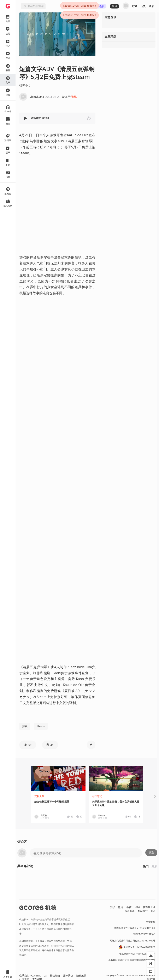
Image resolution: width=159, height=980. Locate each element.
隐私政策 (81, 976)
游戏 (25, 726)
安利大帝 (39, 796)
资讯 (74, 97)
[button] (26, 118)
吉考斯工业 (149, 907)
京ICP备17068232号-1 (144, 934)
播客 (137, 907)
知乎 (113, 907)
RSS (153, 911)
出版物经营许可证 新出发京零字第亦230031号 (132, 960)
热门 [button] (146, 866)
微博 (121, 907)
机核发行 (143, 911)
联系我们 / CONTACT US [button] (33, 976)
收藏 (135, 6)
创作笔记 (97, 796)
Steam (41, 726)
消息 (151, 6)
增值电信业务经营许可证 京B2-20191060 (135, 928)
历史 (143, 6)
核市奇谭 (130, 911)
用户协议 (68, 976)
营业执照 (151, 922)
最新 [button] (154, 866)
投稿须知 (55, 976)
